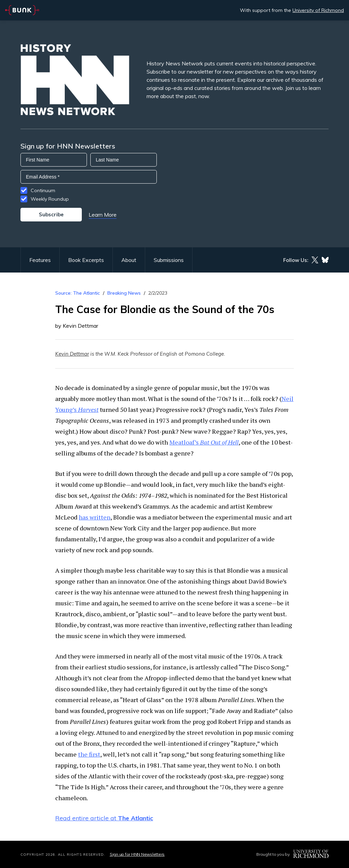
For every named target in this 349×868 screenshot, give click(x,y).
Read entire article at (104, 818)
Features (40, 260)
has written (95, 517)
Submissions (169, 260)
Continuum (43, 190)
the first (89, 754)
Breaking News (124, 293)
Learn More (103, 215)
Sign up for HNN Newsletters (137, 854)
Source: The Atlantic (78, 293)
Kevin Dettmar (72, 354)
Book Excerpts (86, 260)
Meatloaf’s (204, 442)
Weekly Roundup (50, 199)
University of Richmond (318, 10)
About (129, 260)
